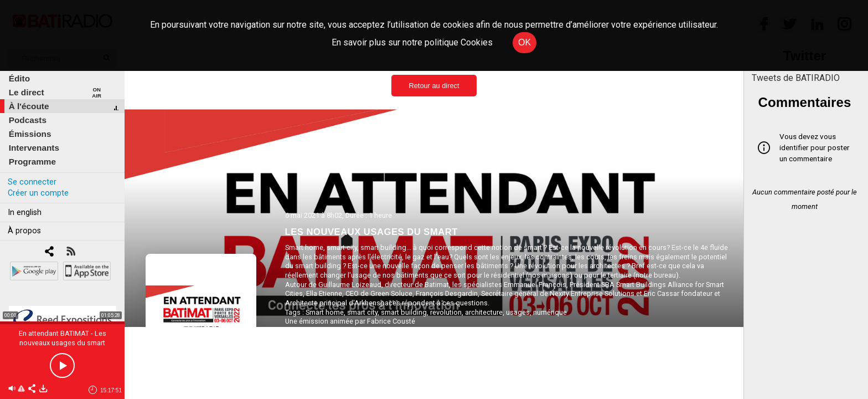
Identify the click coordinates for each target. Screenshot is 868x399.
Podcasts (28, 120)
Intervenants (34, 148)
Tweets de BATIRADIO (796, 78)
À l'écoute (29, 106)
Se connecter (32, 182)
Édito (19, 78)
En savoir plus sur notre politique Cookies (412, 42)
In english (25, 213)
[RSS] (71, 252)
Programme (32, 162)
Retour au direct (434, 86)
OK (525, 42)
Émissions (30, 134)
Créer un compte (38, 193)
